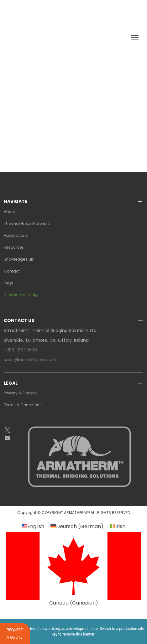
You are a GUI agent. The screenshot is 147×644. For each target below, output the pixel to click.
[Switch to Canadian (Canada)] (73, 569)
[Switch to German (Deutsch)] (77, 527)
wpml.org (52, 629)
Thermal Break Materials (27, 223)
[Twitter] (12, 430)
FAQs (8, 283)
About (9, 212)
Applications (16, 235)
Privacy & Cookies (21, 393)
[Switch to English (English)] (33, 527)
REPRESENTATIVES (43, 21)
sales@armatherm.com (30, 360)
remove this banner (78, 634)
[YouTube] (12, 439)
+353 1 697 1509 (20, 350)
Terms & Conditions (23, 405)
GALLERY (83, 21)
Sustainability (17, 295)
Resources (14, 247)
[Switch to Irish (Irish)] (118, 527)
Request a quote (15, 634)
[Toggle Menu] (135, 38)
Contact (12, 271)
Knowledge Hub (19, 259)
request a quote (81, 10)
